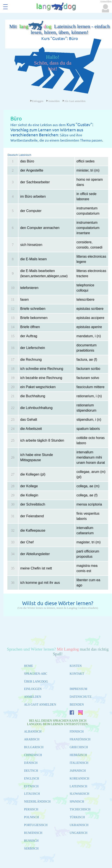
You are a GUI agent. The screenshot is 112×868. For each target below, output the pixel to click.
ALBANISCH (33, 732)
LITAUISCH (32, 794)
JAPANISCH (78, 771)
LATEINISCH (78, 786)
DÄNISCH (31, 763)
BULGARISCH (34, 747)
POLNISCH (32, 817)
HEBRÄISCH (78, 755)
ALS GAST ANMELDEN (40, 705)
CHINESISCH (33, 755)
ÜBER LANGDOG (36, 682)
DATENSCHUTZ (80, 697)
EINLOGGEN (33, 689)
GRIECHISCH (79, 747)
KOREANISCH (79, 779)
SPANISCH (77, 802)
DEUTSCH (31, 771)
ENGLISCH (32, 779)
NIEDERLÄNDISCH (37, 802)
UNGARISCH (79, 833)
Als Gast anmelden (74, 101)
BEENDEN (77, 705)
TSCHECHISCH (80, 809)
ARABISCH (32, 739)
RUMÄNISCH (33, 833)
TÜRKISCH (77, 817)
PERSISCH (31, 809)
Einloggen (37, 101)
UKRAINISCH (79, 825)
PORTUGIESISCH (36, 825)
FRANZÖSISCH (80, 739)
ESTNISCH (31, 786)
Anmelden (53, 101)
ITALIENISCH (79, 763)
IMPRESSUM (78, 689)
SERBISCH (31, 849)
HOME (29, 666)
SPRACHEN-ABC (36, 674)
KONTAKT (77, 674)
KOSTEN (76, 666)
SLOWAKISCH (79, 794)
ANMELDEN (33, 697)
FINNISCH (77, 732)
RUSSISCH (31, 841)
